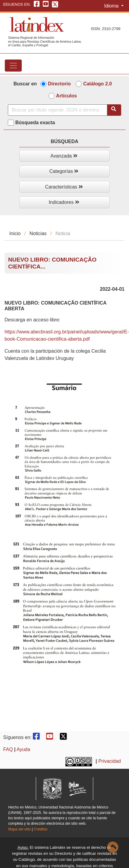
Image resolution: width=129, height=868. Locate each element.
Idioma (112, 6)
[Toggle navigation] (13, 66)
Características (64, 187)
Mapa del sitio (19, 829)
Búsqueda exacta (35, 123)
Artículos (66, 96)
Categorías (64, 171)
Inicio (15, 233)
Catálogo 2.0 (98, 84)
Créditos (41, 829)
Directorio (59, 84)
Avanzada (64, 156)
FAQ (8, 749)
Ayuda (23, 749)
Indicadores (64, 202)
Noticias (38, 233)
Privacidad (110, 761)
